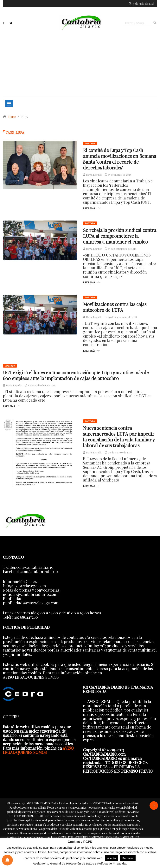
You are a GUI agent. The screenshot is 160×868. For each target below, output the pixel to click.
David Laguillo (94, 175)
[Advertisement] (80, 63)
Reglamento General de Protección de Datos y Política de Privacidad (80, 863)
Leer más (91, 208)
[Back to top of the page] (154, 806)
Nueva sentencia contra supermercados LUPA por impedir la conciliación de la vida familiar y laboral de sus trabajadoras (119, 437)
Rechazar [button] (128, 858)
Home (12, 117)
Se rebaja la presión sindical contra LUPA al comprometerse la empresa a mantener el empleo (120, 236)
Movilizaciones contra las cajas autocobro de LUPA (115, 307)
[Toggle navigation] (9, 103)
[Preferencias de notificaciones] (7, 860)
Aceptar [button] (112, 858)
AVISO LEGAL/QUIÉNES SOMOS (38, 750)
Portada (90, 143)
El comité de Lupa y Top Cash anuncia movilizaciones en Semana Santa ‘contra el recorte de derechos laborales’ (120, 159)
